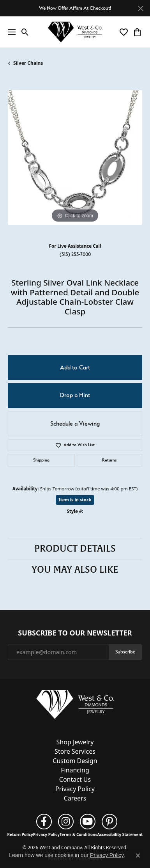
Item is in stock (75, 500)
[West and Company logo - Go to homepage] (75, 32)
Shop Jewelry (75, 742)
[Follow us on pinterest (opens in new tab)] (109, 822)
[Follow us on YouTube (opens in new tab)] (88, 822)
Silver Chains (28, 63)
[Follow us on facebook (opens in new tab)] (44, 822)
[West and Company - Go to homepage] (75, 706)
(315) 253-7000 (75, 254)
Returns (109, 460)
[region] (75, 157)
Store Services (75, 751)
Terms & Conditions (79, 834)
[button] (25, 32)
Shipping (41, 460)
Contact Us (75, 779)
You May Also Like (75, 570)
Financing (75, 770)
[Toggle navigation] (10, 32)
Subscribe (125, 652)
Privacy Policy (75, 789)
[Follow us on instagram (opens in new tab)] (66, 822)
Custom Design (75, 761)
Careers (75, 798)
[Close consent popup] (138, 856)
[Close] (140, 8)
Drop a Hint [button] (75, 395)
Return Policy (20, 834)
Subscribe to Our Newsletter (75, 633)
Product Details (75, 548)
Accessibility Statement (120, 834)
